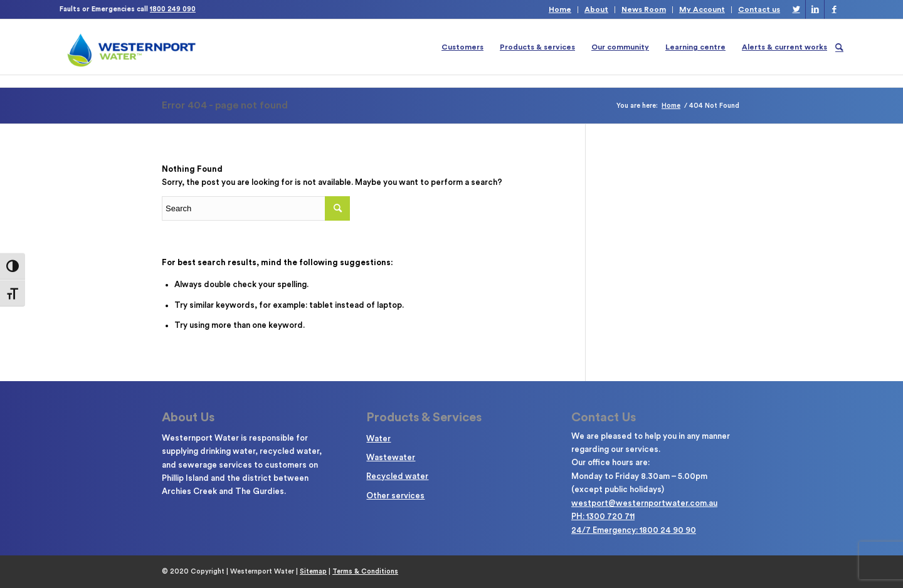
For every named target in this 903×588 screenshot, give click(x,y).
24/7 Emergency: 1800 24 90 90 (634, 530)
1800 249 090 (173, 9)
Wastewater (391, 457)
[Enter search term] (256, 208)
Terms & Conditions (365, 571)
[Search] (839, 47)
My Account (702, 9)
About (596, 9)
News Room (644, 9)
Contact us (759, 9)
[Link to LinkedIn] (815, 9)
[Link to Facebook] (834, 9)
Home (560, 9)
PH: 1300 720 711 (603, 516)
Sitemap (313, 571)
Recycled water (397, 476)
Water (378, 438)
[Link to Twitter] (796, 9)
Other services (395, 496)
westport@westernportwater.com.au (644, 503)
